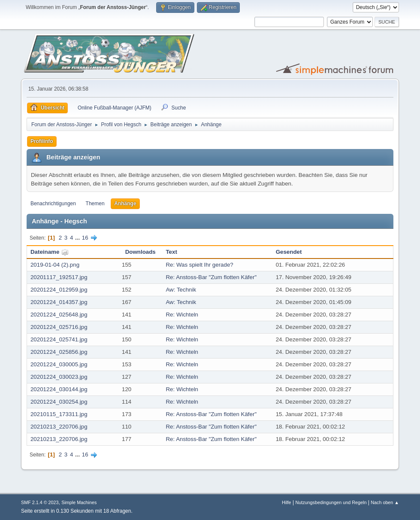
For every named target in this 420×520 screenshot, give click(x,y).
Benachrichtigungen (53, 204)
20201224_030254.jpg (59, 402)
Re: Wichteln (182, 315)
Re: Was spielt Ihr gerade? (199, 265)
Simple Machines (79, 502)
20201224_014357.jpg (59, 302)
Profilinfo (42, 141)
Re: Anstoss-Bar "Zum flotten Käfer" (211, 277)
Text (171, 252)
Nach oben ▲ (385, 502)
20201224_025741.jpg (59, 339)
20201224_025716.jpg (59, 327)
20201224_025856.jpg (59, 352)
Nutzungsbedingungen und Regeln (331, 502)
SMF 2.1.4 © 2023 (40, 502)
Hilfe (287, 502)
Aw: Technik (181, 290)
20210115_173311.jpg (59, 414)
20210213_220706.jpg (59, 427)
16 (85, 238)
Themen (95, 204)
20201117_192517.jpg (59, 277)
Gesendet (289, 252)
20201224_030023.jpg (59, 377)
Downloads (141, 252)
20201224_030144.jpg (59, 389)
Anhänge (125, 204)
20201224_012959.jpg (59, 290)
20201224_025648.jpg (59, 315)
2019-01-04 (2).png (55, 265)
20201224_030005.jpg (59, 364)
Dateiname (50, 252)
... (78, 238)
